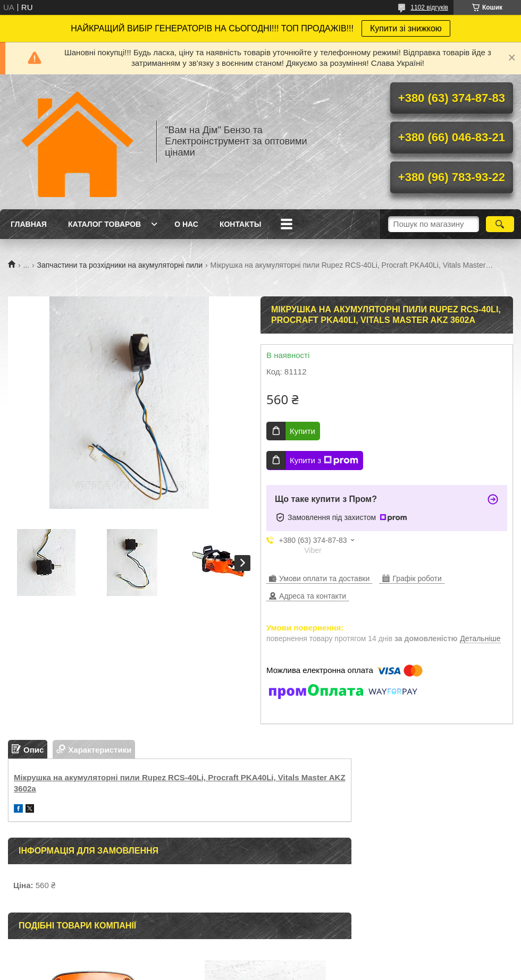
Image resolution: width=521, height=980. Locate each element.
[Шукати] (500, 224)
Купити (302, 431)
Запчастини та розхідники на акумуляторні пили (120, 265)
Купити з (324, 461)
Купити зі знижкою (406, 28)
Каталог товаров (104, 224)
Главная (29, 224)
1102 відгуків (429, 7)
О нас (186, 224)
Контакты (240, 224)
